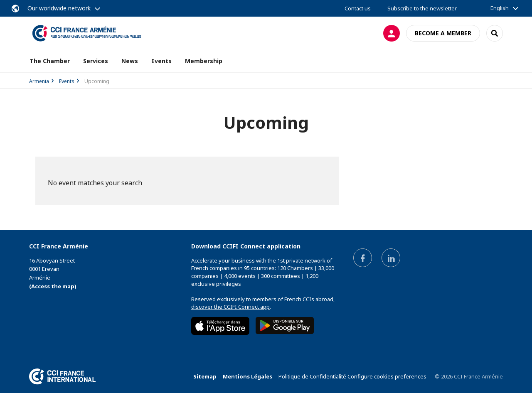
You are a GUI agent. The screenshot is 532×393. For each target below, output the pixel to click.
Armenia (39, 81)
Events (67, 81)
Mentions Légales (248, 376)
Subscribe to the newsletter (422, 8)
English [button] (500, 8)
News (130, 61)
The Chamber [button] (50, 61)
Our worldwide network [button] (59, 8)
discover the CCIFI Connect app (230, 307)
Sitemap (205, 376)
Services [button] (96, 61)
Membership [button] (204, 61)
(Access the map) (53, 286)
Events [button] (161, 61)
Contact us (358, 8)
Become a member (443, 33)
